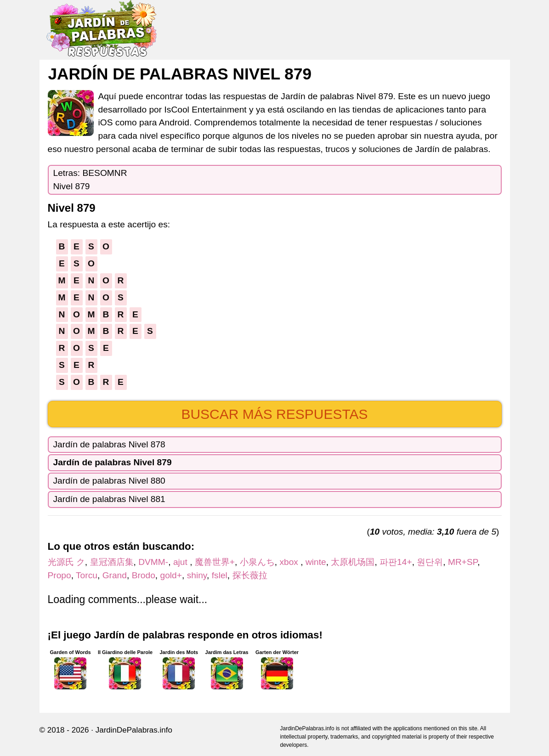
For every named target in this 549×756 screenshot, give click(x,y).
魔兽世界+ (215, 562)
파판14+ (396, 562)
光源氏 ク (66, 562)
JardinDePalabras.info (134, 730)
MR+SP (463, 562)
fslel (220, 575)
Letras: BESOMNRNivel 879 (90, 180)
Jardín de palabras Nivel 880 (109, 481)
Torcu (87, 575)
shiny (197, 575)
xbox (290, 562)
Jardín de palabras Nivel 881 (109, 499)
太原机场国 (353, 562)
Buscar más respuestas (274, 414)
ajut (181, 562)
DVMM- (153, 562)
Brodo (144, 575)
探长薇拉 (250, 575)
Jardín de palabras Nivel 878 (109, 444)
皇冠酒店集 (112, 562)
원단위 (430, 562)
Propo (59, 575)
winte (316, 562)
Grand (115, 575)
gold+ (171, 575)
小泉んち (257, 562)
